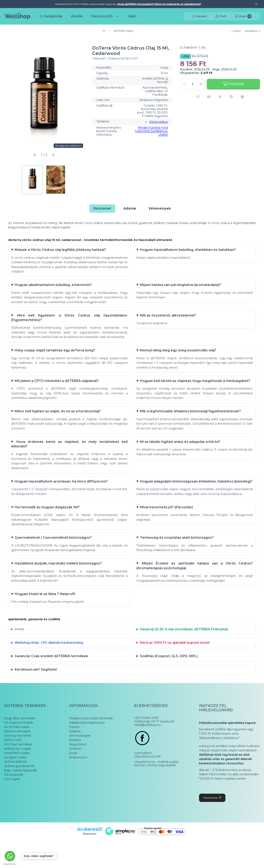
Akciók (77, 16)
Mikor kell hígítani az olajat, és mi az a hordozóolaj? (58, 416)
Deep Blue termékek (19, 738)
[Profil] (221, 16)
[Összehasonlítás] (220, 97)
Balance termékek (17, 751)
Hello (132, 16)
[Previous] (6, 180)
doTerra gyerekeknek (19, 785)
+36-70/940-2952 (146, 737)
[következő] (53, 155)
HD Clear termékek (18, 764)
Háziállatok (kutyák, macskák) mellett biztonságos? (59, 578)
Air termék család (17, 746)
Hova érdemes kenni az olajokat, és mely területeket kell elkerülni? (69, 450)
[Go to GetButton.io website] (10, 864)
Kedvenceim (78, 777)
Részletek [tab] (102, 208)
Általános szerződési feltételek (91, 738)
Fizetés (74, 746)
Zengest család (15, 777)
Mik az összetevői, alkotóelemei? (168, 318)
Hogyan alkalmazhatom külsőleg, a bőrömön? (54, 286)
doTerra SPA (13, 759)
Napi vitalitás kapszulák (21, 790)
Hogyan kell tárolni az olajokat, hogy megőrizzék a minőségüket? (195, 385)
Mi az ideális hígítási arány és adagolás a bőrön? (180, 448)
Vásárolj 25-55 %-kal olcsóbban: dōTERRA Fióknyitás (184, 645)
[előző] (35, 155)
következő (252, 31)
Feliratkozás (212, 817)
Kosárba (233, 84)
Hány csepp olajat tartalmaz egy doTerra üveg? (55, 354)
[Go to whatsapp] (10, 856)
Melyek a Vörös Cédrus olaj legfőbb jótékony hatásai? (61, 250)
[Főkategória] (104, 31)
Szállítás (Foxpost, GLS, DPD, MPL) (169, 674)
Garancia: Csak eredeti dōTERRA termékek (52, 674)
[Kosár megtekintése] (243, 16)
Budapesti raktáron (68, 146)
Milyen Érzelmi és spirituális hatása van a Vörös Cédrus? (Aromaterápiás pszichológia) (195, 580)
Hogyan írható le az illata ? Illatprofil (45, 609)
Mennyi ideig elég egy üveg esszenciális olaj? (179, 354)
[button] (51, 16)
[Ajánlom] (209, 97)
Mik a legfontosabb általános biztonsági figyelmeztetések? (191, 416)
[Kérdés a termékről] (231, 97)
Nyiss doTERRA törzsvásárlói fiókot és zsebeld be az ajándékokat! (159, 4)
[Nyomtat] (242, 97)
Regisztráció (78, 764)
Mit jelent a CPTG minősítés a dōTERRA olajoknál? (57, 385)
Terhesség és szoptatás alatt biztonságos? (177, 551)
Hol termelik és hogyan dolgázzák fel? (48, 520)
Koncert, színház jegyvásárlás (155, 785)
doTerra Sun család (17, 768)
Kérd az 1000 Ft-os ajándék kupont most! (175, 660)
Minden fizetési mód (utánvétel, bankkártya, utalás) (151, 131)
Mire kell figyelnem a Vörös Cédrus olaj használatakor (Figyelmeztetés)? (69, 320)
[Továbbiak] (117, 16)
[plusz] (201, 84)
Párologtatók (14, 794)
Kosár (73, 772)
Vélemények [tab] (160, 208)
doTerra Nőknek (15, 781)
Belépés (75, 759)
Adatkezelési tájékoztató (87, 742)
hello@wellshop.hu (147, 744)
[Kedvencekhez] (198, 97)
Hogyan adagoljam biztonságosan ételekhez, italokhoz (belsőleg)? (195, 491)
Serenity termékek (18, 755)
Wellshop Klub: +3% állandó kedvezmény (49, 660)
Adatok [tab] (130, 208)
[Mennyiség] (192, 84)
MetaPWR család (17, 772)
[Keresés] (199, 16)
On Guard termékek (19, 742)
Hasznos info (102, 16)
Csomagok (12, 798)
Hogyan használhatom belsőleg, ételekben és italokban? (188, 250)
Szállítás (75, 751)
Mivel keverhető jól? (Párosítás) (167, 520)
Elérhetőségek (80, 755)
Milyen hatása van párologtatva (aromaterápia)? (181, 286)
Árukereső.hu (90, 853)
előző (236, 31)
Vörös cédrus (158, 122)
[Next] (82, 180)
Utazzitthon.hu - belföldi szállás (156, 781)
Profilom (75, 768)
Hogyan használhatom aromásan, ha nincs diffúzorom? (62, 488)
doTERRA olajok (124, 31)
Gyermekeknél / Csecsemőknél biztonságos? (54, 551)
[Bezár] (256, 4)
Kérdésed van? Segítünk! (36, 688)
